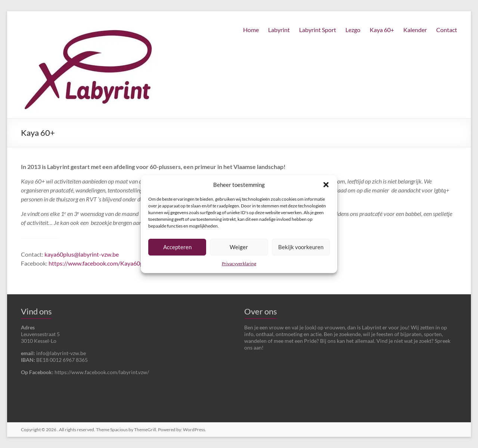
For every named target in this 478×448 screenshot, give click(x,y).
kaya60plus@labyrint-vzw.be (82, 254)
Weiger (239, 247)
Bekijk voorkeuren (301, 247)
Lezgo (353, 30)
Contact (447, 30)
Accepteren (177, 247)
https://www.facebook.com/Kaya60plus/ (101, 263)
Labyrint (279, 30)
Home (251, 30)
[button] (326, 185)
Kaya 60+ (382, 30)
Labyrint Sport (318, 30)
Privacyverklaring (239, 264)
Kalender (415, 30)
